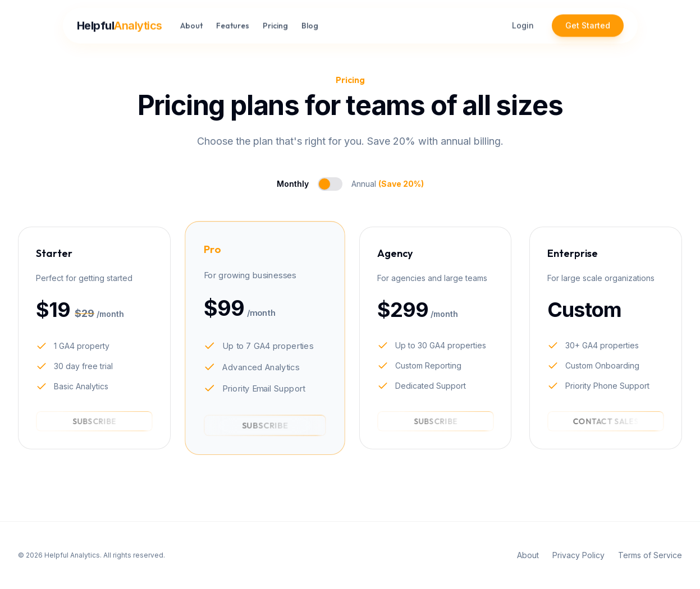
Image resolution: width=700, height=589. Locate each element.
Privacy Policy (578, 555)
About (191, 22)
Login (523, 22)
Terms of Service (650, 555)
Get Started (588, 22)
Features (233, 22)
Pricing (275, 22)
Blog (310, 22)
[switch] (330, 184)
